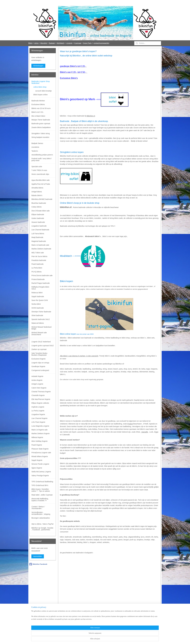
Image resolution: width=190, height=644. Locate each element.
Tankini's (35, 151)
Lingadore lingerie (38, 414)
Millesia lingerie (37, 437)
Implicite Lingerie (38, 407)
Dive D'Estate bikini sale (41, 211)
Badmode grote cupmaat (41, 124)
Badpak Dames (37, 143)
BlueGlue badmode (39, 203)
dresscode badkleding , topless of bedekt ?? (40, 500)
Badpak (52, 43)
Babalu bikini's (37, 195)
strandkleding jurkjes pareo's (42, 155)
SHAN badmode (38, 308)
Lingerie (69, 43)
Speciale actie (37, 167)
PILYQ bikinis (37, 272)
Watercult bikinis (38, 323)
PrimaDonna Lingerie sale (41, 453)
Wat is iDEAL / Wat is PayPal (42, 524)
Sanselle (144, 432)
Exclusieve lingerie (39, 359)
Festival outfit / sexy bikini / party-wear (42, 159)
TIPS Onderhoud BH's (40, 485)
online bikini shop (40, 87)
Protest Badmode (38, 279)
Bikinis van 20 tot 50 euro (41, 108)
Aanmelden (38, 556)
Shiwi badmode (37, 315)
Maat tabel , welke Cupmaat (42, 495)
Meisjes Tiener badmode (41, 120)
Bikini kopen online (41, 95)
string (36, 43)
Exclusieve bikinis (38, 104)
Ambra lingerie (37, 380)
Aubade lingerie (37, 376)
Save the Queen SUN (40, 300)
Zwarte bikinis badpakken (41, 127)
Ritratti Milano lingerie (40, 456)
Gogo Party (87, 43)
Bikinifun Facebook (38, 564)
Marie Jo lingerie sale (40, 430)
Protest (130, 424)
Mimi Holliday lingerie (40, 441)
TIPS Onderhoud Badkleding (42, 482)
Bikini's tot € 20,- (38, 112)
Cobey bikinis (37, 207)
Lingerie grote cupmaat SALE (43, 346)
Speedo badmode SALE (41, 319)
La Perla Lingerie (38, 411)
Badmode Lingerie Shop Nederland (41, 82)
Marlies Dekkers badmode (41, 249)
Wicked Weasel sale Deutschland (39, 333)
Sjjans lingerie (37, 468)
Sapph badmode (38, 296)
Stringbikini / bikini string (41, 133)
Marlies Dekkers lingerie (41, 434)
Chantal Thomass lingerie (41, 392)
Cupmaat (78, 43)
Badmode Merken (38, 101)
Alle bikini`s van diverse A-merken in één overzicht (79, 356)
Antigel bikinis (37, 192)
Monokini (44, 43)
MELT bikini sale (38, 253)
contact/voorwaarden (101, 43)
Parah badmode (38, 264)
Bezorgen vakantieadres (41, 518)
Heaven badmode (38, 222)
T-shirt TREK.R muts (39, 170)
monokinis (35, 147)
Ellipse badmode (38, 215)
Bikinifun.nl (91, 116)
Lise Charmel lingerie (40, 418)
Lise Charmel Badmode (40, 230)
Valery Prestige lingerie (40, 476)
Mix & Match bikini (38, 116)
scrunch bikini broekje (44, 91)
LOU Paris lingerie (38, 422)
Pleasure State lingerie (40, 449)
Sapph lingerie (37, 460)
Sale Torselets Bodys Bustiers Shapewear (39, 354)
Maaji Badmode (37, 237)
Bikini (30, 43)
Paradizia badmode (39, 260)
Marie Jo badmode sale (40, 245)
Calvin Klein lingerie (39, 388)
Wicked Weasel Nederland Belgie (42, 328)
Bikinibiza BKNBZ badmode (42, 199)
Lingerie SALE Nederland (41, 342)
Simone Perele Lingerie (40, 464)
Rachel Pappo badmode (41, 283)
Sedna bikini (36, 304)
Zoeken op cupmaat (39, 349)
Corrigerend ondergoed (40, 370)
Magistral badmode (39, 241)
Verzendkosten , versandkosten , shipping (41, 513)
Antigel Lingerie (37, 384)
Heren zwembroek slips (40, 174)
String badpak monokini (40, 137)
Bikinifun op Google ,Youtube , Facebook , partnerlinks (42, 529)
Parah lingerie (37, 445)
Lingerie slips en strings (40, 363)
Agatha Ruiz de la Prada (41, 184)
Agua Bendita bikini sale (41, 180)
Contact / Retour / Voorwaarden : (38, 508)
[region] (79, 636)
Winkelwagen (38, 66)
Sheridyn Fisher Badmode (41, 312)
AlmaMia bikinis (37, 188)
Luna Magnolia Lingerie (40, 426)
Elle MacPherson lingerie (41, 399)
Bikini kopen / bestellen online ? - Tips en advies (41, 490)
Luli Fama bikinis (38, 234)
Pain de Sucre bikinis (39, 256)
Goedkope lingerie (38, 366)
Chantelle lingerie (38, 395)
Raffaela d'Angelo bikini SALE (40, 288)
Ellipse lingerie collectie (40, 403)
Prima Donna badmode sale (42, 275)
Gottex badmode (38, 218)
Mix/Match (61, 43)
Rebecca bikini (37, 293)
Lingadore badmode (39, 226)
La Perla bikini (37, 268)
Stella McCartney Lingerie (41, 472)
